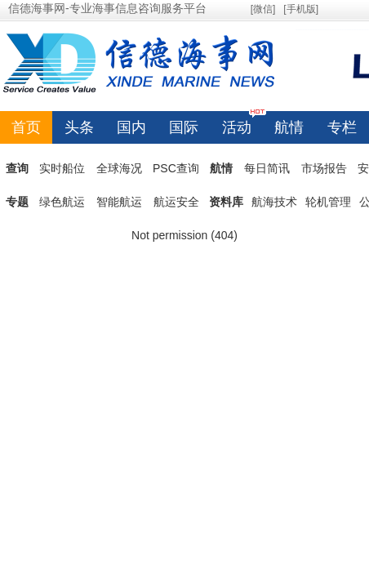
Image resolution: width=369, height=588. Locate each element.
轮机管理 (328, 202)
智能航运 (119, 202)
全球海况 (119, 168)
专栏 (342, 127)
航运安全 (176, 202)
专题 (17, 202)
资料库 (226, 202)
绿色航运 (62, 202)
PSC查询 (176, 168)
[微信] (263, 9)
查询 (17, 168)
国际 (184, 127)
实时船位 (62, 168)
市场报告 (324, 168)
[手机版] (301, 9)
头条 (79, 127)
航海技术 (274, 202)
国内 (131, 127)
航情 (289, 127)
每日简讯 (267, 168)
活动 (237, 123)
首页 (26, 127)
